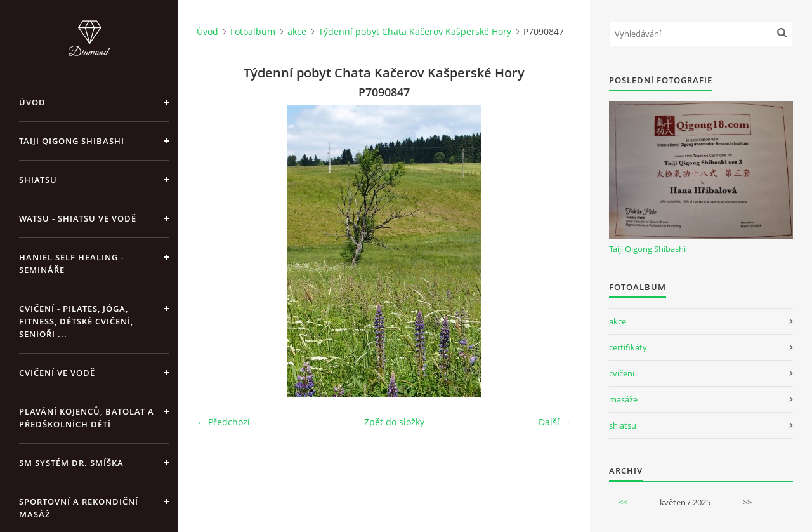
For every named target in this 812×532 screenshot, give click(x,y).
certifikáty (628, 347)
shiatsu (623, 425)
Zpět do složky (394, 422)
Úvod (32, 102)
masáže (623, 399)
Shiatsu (38, 180)
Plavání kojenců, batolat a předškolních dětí (87, 418)
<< (623, 502)
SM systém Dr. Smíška (71, 463)
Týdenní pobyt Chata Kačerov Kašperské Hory (415, 31)
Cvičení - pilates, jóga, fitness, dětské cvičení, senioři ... (76, 321)
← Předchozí (223, 422)
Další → (555, 422)
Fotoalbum (253, 31)
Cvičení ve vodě (57, 373)
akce (297, 31)
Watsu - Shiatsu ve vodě (78, 218)
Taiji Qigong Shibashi (72, 141)
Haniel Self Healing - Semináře (71, 263)
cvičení (622, 373)
